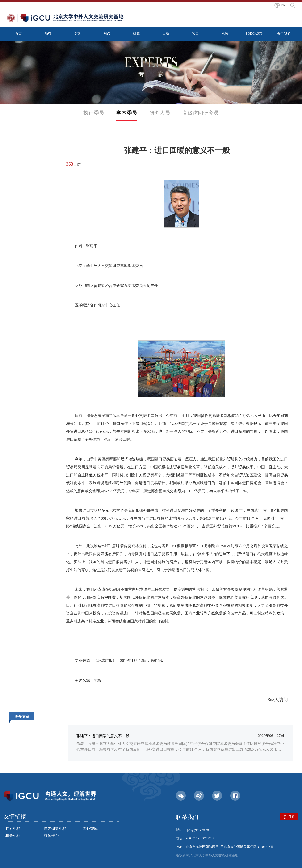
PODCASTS (254, 34)
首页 (18, 34)
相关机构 (13, 836)
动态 (48, 34)
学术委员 (127, 113)
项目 (195, 34)
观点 (107, 34)
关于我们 (284, 34)
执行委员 (94, 113)
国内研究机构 (55, 829)
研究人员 (160, 113)
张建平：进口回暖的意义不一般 (103, 736)
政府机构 (13, 829)
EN (283, 5)
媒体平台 (51, 836)
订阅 (289, 817)
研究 (136, 34)
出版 (166, 34)
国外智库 (90, 829)
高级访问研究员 (201, 113)
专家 (77, 34)
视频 (225, 34)
